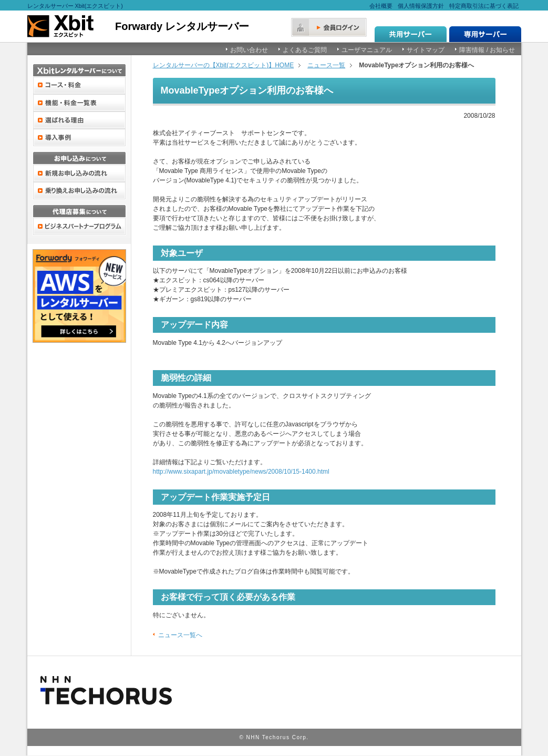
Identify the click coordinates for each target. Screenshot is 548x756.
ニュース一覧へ (180, 635)
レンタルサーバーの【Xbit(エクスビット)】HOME (224, 65)
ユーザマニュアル (367, 50)
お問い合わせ (249, 50)
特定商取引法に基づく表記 (484, 6)
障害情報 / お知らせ (487, 50)
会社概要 (381, 6)
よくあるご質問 (305, 50)
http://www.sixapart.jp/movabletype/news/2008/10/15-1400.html (241, 472)
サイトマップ (426, 50)
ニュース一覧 (326, 65)
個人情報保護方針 (421, 6)
